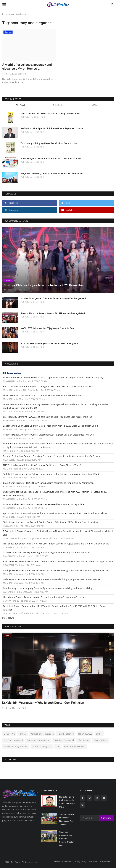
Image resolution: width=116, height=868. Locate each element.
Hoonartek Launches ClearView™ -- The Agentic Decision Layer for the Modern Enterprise (48, 386)
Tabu (58, 747)
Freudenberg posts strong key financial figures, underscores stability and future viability (48, 588)
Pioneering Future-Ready (38, 740)
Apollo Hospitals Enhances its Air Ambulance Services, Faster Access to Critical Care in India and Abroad (56, 513)
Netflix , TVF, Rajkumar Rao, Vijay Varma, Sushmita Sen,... (48, 328)
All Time (95, 105)
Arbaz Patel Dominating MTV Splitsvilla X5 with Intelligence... (50, 343)
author (99, 734)
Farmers (23, 734)
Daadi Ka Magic (101, 740)
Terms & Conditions (62, 862)
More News (8, 618)
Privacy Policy (80, 862)
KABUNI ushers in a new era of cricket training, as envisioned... (51, 113)
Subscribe (106, 818)
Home (5, 14)
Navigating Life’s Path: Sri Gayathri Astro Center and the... (67, 802)
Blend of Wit (9, 734)
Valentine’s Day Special (64, 740)
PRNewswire (106, 862)
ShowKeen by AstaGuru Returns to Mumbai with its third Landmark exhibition (43, 395)
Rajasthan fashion (66, 734)
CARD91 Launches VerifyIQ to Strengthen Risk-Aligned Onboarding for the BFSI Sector (46, 553)
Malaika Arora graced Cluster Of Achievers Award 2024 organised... (54, 298)
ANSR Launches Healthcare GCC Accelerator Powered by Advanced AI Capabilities (44, 504)
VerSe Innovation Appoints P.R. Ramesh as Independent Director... (53, 128)
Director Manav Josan (42, 747)
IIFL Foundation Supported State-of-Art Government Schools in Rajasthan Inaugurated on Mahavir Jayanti (56, 544)
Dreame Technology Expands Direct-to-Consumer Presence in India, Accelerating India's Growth (51, 456)
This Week (21, 105)
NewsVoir (93, 862)
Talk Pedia (7, 74)
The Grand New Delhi (13, 740)
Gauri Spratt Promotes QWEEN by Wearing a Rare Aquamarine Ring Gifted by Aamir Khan (48, 483)
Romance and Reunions (75, 747)
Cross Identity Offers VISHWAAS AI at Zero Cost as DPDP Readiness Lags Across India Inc (47, 417)
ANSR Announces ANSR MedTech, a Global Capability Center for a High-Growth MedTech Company (53, 378)
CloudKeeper (84, 740)
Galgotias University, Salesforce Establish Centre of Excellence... (52, 173)
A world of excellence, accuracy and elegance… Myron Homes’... (27, 67)
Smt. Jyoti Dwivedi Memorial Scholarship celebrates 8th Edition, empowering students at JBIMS (51, 474)
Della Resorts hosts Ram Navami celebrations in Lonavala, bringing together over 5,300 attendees (52, 579)
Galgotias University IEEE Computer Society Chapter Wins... (66, 839)
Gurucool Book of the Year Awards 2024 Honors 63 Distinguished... (54, 313)
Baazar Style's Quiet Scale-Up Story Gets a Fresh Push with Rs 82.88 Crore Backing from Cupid (50, 426)
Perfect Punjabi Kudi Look (42, 734)
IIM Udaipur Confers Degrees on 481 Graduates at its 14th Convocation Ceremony (44, 597)
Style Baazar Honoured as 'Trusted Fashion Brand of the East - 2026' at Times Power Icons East (51, 522)
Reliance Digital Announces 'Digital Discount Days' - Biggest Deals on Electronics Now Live (48, 435)
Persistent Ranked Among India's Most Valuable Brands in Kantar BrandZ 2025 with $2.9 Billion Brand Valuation (55, 608)
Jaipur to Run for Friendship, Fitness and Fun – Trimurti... (67, 819)
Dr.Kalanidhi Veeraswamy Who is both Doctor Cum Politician (43, 703)
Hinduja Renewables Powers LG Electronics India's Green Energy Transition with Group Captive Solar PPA (56, 570)
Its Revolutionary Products (16, 747)
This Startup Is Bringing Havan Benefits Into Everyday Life (49, 143)
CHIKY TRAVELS (85, 734)
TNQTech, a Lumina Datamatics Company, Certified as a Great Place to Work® (42, 465)
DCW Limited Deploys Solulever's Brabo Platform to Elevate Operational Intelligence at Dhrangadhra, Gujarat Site (58, 533)
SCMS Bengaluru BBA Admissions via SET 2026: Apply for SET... (52, 159)
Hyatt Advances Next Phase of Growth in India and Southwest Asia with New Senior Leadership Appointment (58, 561)
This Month (58, 105)
